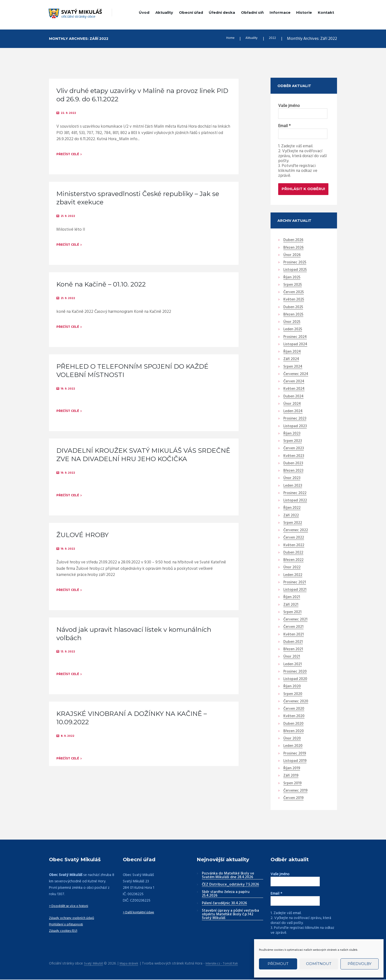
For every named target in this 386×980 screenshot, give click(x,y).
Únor (292, 256)
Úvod (144, 12)
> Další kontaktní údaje (141, 914)
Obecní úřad (191, 12)
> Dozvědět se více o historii (72, 907)
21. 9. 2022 (70, 217)
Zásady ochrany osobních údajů (74, 919)
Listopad (295, 271)
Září (291, 361)
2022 (272, 39)
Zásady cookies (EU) (65, 932)
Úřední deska (222, 12)
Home (224, 39)
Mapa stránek (133, 964)
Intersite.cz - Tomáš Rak (230, 964)
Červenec (296, 375)
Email (284, 127)
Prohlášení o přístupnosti (69, 925)
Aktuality (164, 12)
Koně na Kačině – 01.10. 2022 (101, 287)
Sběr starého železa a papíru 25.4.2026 (226, 895)
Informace (280, 12)
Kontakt (326, 12)
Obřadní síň (252, 12)
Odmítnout (319, 964)
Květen (294, 301)
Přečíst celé (68, 155)
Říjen (292, 279)
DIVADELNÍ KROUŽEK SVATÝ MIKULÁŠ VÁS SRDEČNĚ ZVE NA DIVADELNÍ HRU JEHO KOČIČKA (143, 460)
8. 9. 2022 (69, 745)
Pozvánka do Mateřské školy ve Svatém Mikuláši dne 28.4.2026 (228, 877)
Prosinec (295, 264)
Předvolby (360, 964)
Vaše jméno (289, 106)
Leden (293, 331)
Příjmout (278, 964)
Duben (293, 241)
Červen (294, 293)
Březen (293, 249)
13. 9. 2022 (70, 659)
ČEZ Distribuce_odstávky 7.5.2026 (230, 886)
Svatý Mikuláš (95, 964)
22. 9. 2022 (70, 113)
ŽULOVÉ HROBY (82, 542)
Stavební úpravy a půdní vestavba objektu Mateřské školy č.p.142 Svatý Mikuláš (230, 916)
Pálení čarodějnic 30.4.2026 (224, 905)
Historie (304, 12)
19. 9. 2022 (70, 393)
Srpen (293, 286)
